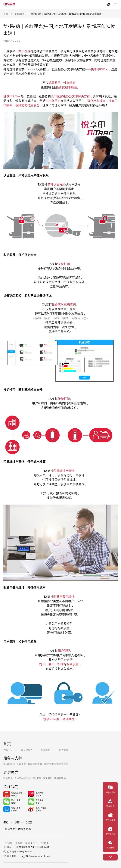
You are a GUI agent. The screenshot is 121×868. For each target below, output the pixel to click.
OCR (43, 843)
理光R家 (37, 778)
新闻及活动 (60, 778)
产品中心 (8, 750)
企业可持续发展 (23, 778)
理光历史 (8, 778)
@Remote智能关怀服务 (56, 764)
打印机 (9, 843)
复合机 (19, 843)
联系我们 (48, 778)
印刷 (28, 843)
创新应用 (46, 750)
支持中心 (63, 750)
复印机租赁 (9, 764)
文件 (35, 843)
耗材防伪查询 (35, 764)
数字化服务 (27, 750)
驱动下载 (22, 764)
